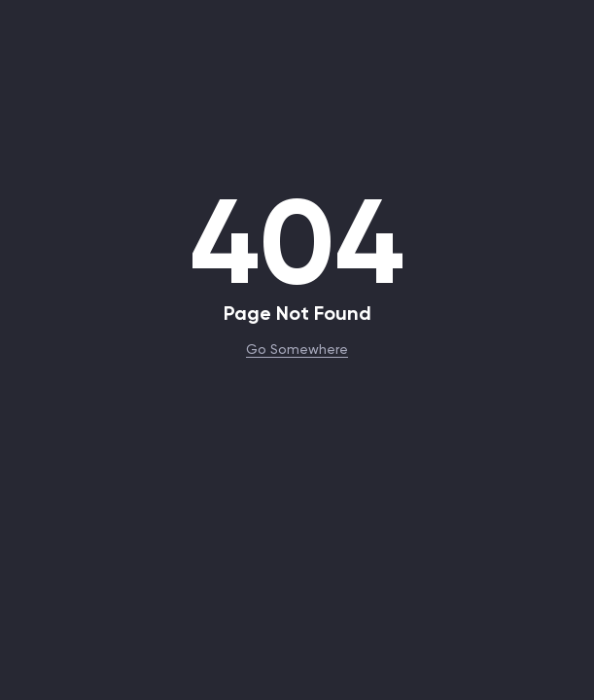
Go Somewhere (297, 348)
